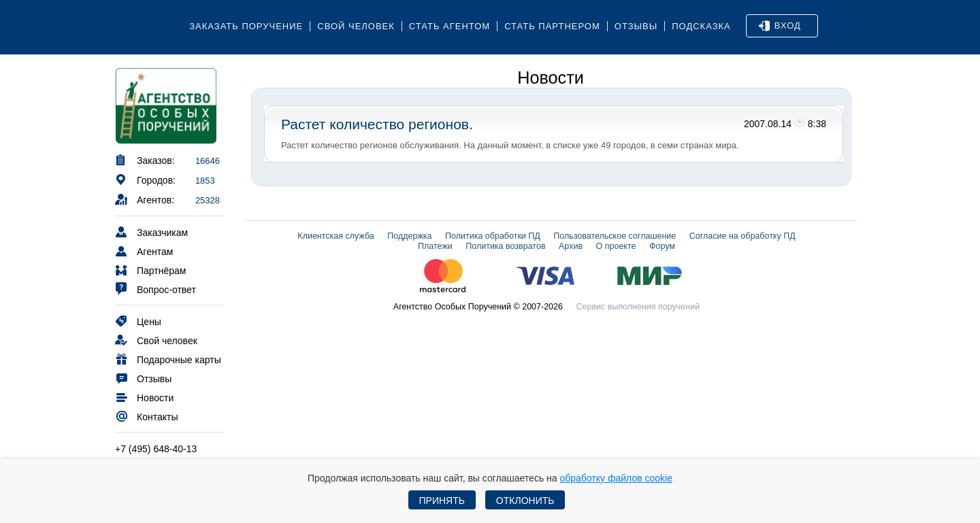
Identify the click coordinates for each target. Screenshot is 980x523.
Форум (662, 246)
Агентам (144, 251)
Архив (571, 246)
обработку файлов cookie (616, 478)
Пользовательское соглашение (615, 236)
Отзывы (636, 26)
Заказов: (145, 159)
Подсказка (701, 26)
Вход (780, 26)
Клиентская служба (336, 236)
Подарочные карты (168, 359)
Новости (144, 397)
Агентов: (145, 199)
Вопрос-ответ (156, 289)
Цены (138, 321)
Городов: (145, 179)
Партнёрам (150, 270)
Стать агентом (450, 26)
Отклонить (525, 501)
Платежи (435, 246)
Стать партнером (552, 26)
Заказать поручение (246, 26)
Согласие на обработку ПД (742, 236)
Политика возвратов (505, 246)
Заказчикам (151, 232)
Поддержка (409, 236)
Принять (442, 501)
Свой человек (356, 26)
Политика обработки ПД (493, 236)
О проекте (616, 246)
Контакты (146, 416)
